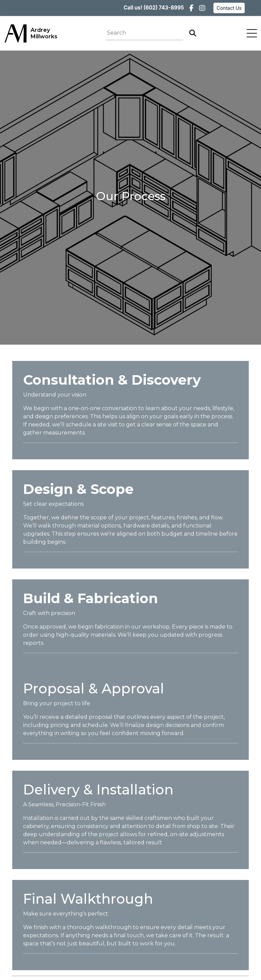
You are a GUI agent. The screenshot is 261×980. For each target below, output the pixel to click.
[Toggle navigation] (252, 33)
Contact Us (229, 8)
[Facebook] (192, 8)
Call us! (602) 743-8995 (154, 8)
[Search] (193, 33)
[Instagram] (202, 8)
